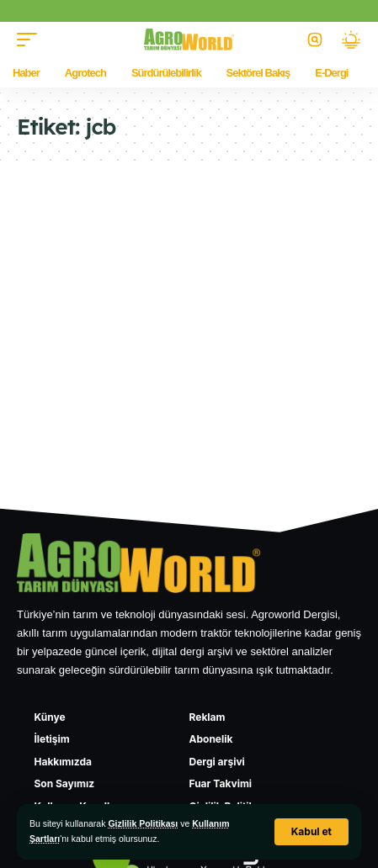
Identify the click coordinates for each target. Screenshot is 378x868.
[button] (311, 832)
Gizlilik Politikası (143, 823)
